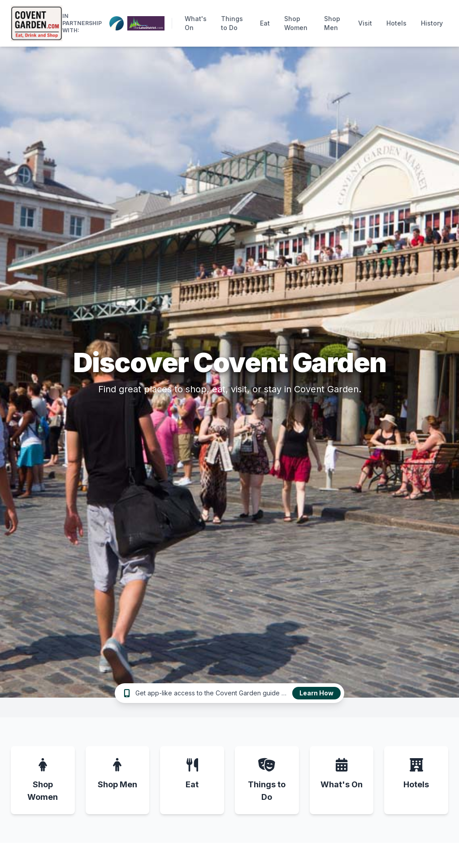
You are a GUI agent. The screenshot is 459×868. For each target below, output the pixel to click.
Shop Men (332, 23)
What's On (196, 23)
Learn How (316, 693)
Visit (365, 23)
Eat (265, 23)
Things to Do (232, 23)
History (432, 23)
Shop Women (296, 23)
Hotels (396, 23)
